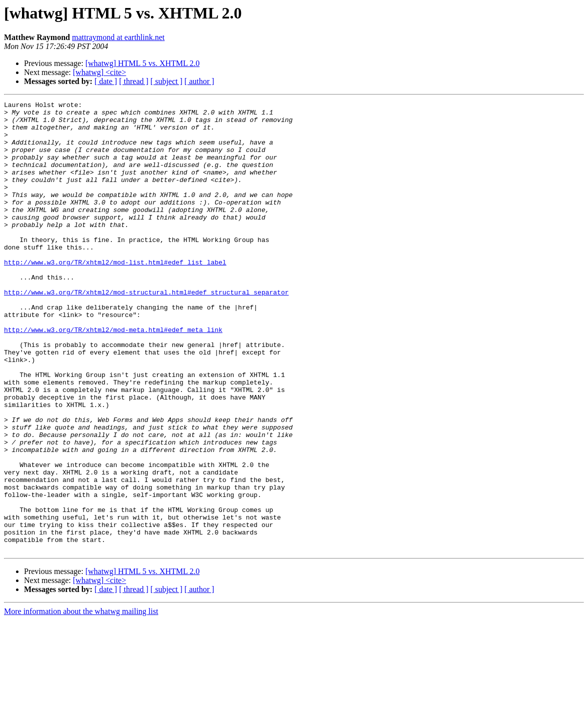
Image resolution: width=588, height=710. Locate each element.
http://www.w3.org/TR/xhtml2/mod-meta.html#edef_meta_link (113, 376)
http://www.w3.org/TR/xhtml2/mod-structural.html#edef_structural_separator (146, 331)
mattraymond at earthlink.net (118, 37)
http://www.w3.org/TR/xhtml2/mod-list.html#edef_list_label (115, 295)
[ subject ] (166, 81)
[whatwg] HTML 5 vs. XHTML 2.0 (143, 63)
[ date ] (106, 81)
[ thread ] (134, 81)
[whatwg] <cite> (99, 72)
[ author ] (199, 81)
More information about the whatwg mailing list (81, 701)
